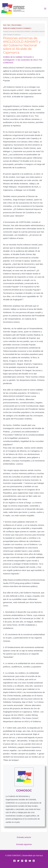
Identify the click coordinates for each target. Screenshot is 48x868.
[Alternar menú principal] (45, 9)
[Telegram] (26, 861)
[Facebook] (14, 861)
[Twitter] (18, 861)
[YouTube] (30, 861)
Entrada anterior (24, 837)
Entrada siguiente (24, 844)
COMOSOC (24, 791)
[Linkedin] (34, 861)
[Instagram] (22, 861)
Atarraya (39, 855)
